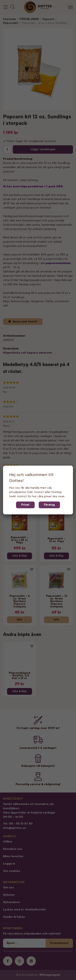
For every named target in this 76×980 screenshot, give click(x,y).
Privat (25, 505)
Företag (49, 505)
